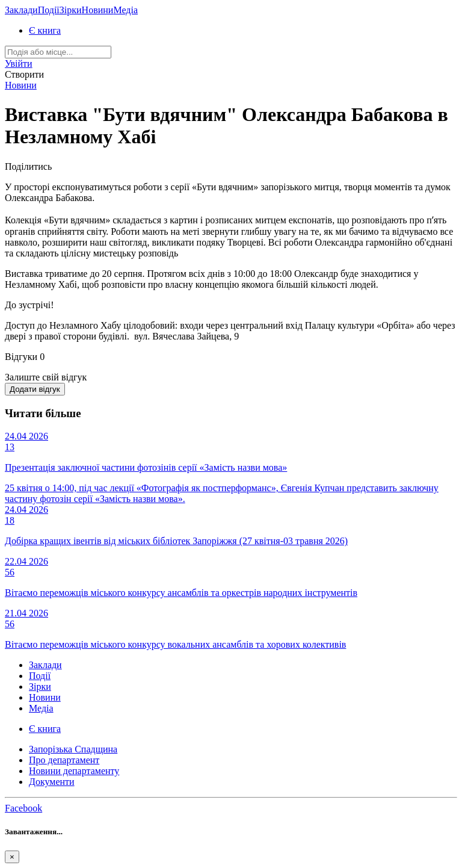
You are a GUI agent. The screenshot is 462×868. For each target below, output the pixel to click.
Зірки (71, 10)
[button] (19, 64)
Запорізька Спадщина (73, 749)
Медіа (125, 10)
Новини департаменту (74, 771)
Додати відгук (35, 389)
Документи (52, 782)
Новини (98, 10)
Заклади (21, 10)
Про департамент (64, 760)
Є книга (45, 30)
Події (49, 10)
